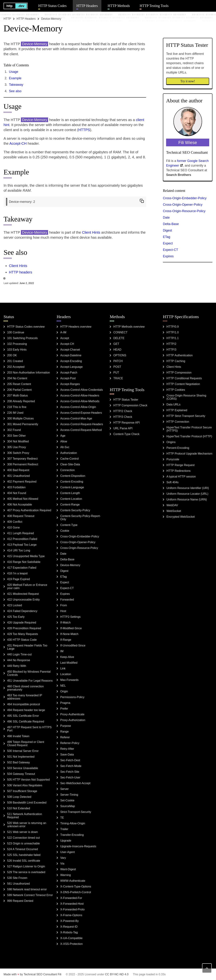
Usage (14, 72)
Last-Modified (69, 663)
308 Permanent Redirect (23, 464)
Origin (64, 691)
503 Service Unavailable (23, 768)
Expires (168, 256)
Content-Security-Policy (75, 510)
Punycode (173, 459)
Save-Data (67, 755)
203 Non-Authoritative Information (29, 373)
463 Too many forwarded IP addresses (25, 697)
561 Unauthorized (18, 884)
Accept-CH (18, 143)
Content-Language (72, 487)
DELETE (119, 338)
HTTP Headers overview (76, 327)
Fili (60, 974)
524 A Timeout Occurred (23, 849)
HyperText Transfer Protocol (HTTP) (189, 436)
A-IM (63, 332)
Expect (168, 243)
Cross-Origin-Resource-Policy (184, 211)
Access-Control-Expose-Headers (81, 413)
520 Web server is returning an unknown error (27, 825)
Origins (171, 442)
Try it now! (188, 81)
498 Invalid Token (18, 736)
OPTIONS (120, 355)
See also (15, 91)
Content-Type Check (126, 434)
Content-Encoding (72, 482)
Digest (167, 230)
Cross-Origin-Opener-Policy (183, 205)
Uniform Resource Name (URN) (187, 500)
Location (66, 674)
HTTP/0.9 (173, 327)
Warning (66, 875)
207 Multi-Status (18, 395)
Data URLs (173, 404)
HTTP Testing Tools (154, 6)
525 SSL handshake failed (24, 855)
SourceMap (68, 806)
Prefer (64, 709)
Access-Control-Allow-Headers (80, 395)
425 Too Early (16, 617)
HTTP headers (21, 272)
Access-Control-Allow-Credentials (82, 390)
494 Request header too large (26, 710)
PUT (116, 373)
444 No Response (19, 660)
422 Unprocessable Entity (23, 600)
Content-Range (70, 505)
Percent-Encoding (178, 448)
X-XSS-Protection (71, 944)
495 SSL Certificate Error (23, 716)
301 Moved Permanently (23, 424)
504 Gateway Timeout (21, 774)
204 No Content (17, 378)
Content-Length (70, 493)
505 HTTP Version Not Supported (28, 780)
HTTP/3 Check (123, 417)
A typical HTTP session (181, 477)
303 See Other (16, 436)
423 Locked (15, 605)
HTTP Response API (127, 423)
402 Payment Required (22, 482)
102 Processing (17, 344)
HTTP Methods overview (129, 327)
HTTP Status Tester (126, 400)
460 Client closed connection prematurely (25, 688)
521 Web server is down (22, 832)
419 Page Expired (19, 579)
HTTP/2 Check (123, 411)
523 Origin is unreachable (23, 843)
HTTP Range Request (181, 465)
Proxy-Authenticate (72, 714)
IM (62, 651)
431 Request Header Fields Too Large (27, 647)
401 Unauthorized (18, 476)
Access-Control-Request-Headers (82, 424)
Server (64, 789)
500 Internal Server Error (23, 751)
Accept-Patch (69, 373)
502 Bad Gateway (19, 762)
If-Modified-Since (71, 628)
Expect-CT (170, 250)
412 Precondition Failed (22, 539)
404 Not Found (17, 493)
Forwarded (67, 600)
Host (63, 611)
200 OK (12, 355)
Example (15, 78)
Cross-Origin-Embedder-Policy (185, 198)
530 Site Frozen (17, 878)
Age (63, 436)
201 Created (15, 361)
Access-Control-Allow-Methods (80, 401)
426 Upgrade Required (22, 623)
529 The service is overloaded (26, 872)
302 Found (14, 430)
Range (64, 732)
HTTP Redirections (179, 471)
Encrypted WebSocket (181, 517)
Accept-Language (71, 367)
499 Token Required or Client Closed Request (26, 744)
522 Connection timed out (23, 838)
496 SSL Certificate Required (26, 722)
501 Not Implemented (21, 757)
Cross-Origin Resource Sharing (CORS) (186, 397)
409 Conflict (15, 522)
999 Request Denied (20, 901)
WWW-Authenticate (73, 881)
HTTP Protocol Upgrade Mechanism (189, 454)
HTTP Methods (119, 6)
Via (62, 864)
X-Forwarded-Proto (72, 909)
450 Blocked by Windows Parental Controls (29, 673)
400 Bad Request (18, 470)
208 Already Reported (21, 401)
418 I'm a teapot (17, 573)
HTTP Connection (178, 422)
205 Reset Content (19, 384)
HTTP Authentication (180, 355)
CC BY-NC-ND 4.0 (117, 974)
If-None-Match (69, 634)
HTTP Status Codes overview (26, 327)
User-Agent (67, 852)
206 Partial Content (19, 390)
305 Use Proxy (17, 447)
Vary (63, 858)
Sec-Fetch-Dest (70, 760)
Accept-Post (68, 378)
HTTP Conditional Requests (184, 378)
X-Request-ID (69, 927)
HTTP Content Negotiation (183, 384)
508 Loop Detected (19, 797)
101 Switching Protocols (22, 338)
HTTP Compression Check (130, 405)
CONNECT (120, 332)
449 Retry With (17, 666)
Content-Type (69, 525)
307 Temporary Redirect (22, 459)
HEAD (117, 350)
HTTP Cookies (176, 390)
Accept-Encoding (71, 361)
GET (116, 344)
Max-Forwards (69, 680)
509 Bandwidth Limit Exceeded (27, 803)
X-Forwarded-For (71, 898)
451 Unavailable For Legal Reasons (30, 681)
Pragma (65, 703)
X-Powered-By (69, 921)
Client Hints (91, 232)
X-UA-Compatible (71, 938)
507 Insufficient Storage (22, 791)
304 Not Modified (18, 441)
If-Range (66, 640)
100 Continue (16, 332)
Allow (64, 441)
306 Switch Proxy (18, 453)
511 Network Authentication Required (25, 816)
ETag (167, 237)
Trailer (64, 829)
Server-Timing (69, 795)
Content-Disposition (73, 476)
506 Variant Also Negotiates (25, 785)
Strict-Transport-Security (76, 812)
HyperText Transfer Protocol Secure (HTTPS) (189, 429)
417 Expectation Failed (22, 568)
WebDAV (172, 505)
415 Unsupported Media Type (26, 556)
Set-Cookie (67, 800)
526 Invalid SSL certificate (24, 861)
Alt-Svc (65, 447)
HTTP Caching (176, 361)
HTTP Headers (87, 6)
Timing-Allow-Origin (73, 823)
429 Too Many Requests (23, 634)
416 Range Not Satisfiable (24, 562)
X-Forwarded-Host (72, 904)
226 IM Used (15, 413)
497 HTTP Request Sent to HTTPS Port (29, 729)
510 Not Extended (19, 808)
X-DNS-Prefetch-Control (76, 892)
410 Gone (13, 527)
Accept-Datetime (71, 355)
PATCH (118, 361)
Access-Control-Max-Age (76, 418)
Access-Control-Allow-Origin (78, 407)
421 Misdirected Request (23, 594)
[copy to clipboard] (142, 201)
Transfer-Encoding (72, 835)
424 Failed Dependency (22, 611)
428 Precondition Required (24, 628)
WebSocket (174, 511)
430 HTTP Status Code (22, 640)
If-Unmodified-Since (73, 645)
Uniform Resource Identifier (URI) (188, 488)
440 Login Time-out (19, 654)
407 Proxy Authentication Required (29, 510)
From (64, 605)
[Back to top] (207, 968)
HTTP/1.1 (173, 338)
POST (117, 367)
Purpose (66, 726)
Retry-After (67, 749)
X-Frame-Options (71, 915)
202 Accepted (16, 367)
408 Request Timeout (21, 516)
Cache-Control (69, 459)
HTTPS (84, 130)
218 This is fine (17, 407)
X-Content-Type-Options (76, 886)
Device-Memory (70, 565)
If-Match (65, 623)
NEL (63, 686)
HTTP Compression (179, 373)
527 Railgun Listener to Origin (26, 866)
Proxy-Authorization (73, 720)
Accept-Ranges (70, 384)
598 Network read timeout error (27, 889)
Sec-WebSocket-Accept (75, 783)
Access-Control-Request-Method (81, 430)
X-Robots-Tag (69, 932)
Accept (65, 338)
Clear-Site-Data (70, 464)
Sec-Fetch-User (70, 777)
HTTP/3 (171, 350)
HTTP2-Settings (70, 617)
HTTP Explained (177, 410)
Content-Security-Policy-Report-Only (80, 518)
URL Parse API (123, 428)
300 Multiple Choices (20, 418)
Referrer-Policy (70, 743)
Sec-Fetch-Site (70, 772)
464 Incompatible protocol (24, 704)
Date (166, 218)
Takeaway (16, 85)
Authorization (69, 453)
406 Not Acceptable (20, 505)
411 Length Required (20, 533)
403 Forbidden (16, 487)
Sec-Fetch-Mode (71, 766)
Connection (67, 470)
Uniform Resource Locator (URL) (187, 494)
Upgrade (66, 841)
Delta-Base (171, 224)
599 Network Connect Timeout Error (30, 895)
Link (63, 668)
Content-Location (71, 499)
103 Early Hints (17, 350)
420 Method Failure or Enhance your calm (27, 586)
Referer (65, 737)
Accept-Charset (70, 350)
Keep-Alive (67, 657)
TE (62, 818)
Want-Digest (68, 869)
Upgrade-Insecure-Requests (78, 846)
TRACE (118, 378)
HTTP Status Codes (52, 6)
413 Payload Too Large (22, 545)
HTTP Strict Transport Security (186, 416)
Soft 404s (173, 482)
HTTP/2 (171, 344)
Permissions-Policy (72, 697)
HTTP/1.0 (173, 332)
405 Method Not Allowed (23, 499)
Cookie (65, 531)
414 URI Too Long (19, 550)
